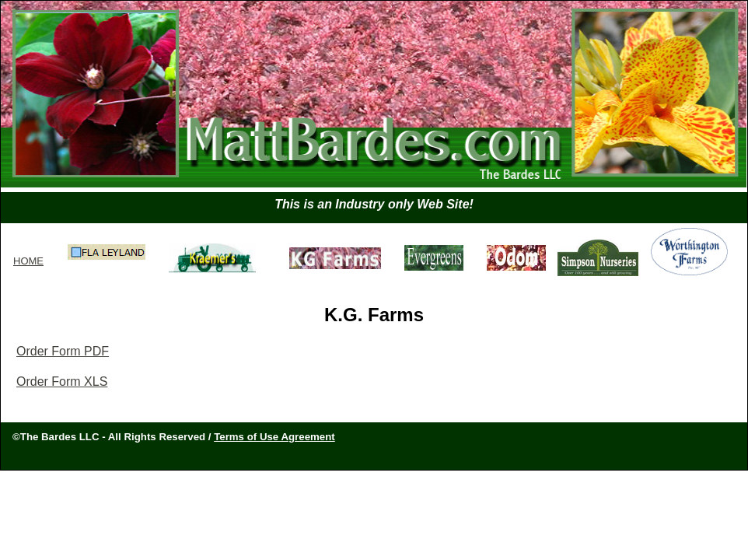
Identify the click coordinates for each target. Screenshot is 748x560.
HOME (28, 261)
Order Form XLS (62, 381)
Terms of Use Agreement (274, 437)
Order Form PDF (63, 351)
